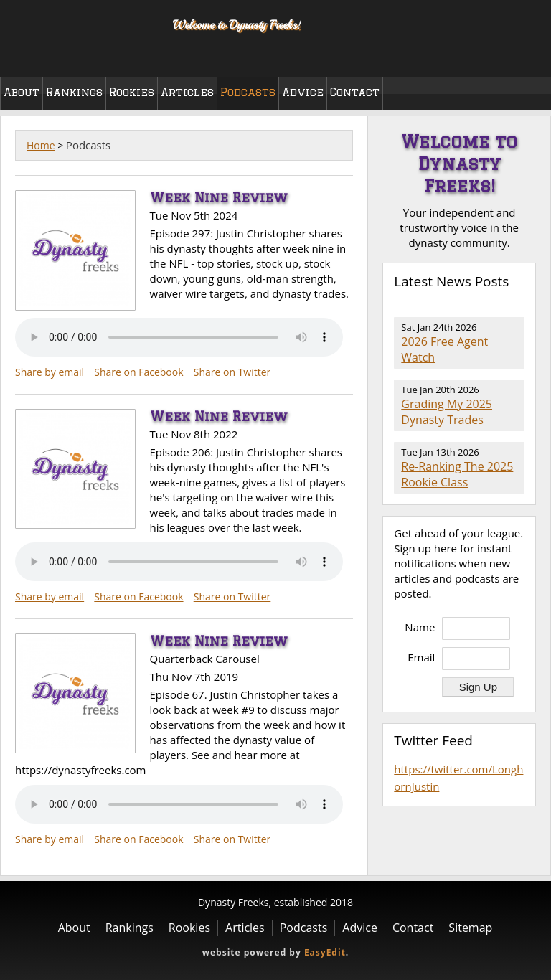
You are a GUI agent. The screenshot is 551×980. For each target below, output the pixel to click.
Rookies (132, 92)
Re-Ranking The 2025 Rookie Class (457, 474)
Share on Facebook (138, 372)
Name (420, 627)
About (22, 92)
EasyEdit (325, 952)
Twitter (525, 57)
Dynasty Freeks (77, 36)
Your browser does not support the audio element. (179, 337)
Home (41, 145)
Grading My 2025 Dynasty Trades (447, 412)
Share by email (50, 372)
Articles (187, 92)
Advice (303, 92)
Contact (355, 92)
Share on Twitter (232, 372)
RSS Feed (516, 309)
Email (421, 657)
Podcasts (248, 92)
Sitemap (470, 928)
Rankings (74, 92)
